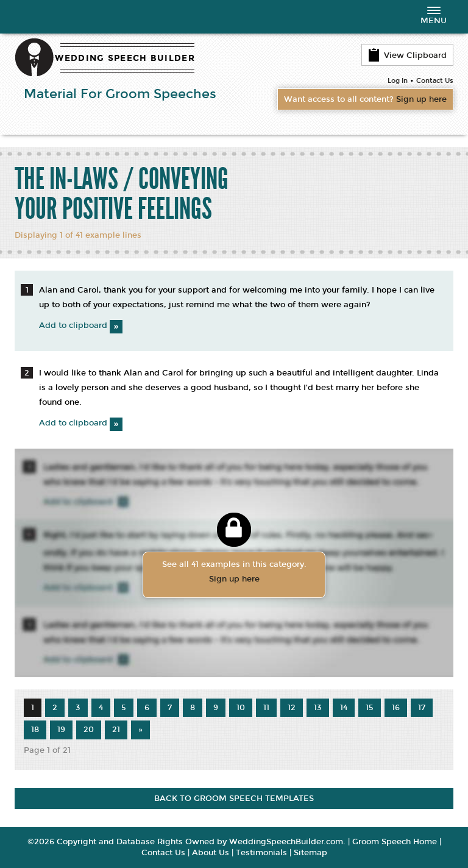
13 (318, 708)
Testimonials (261, 853)
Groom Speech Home (395, 842)
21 (116, 730)
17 (422, 708)
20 (89, 730)
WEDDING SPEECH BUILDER (125, 58)
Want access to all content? (365, 99)
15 (370, 708)
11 (266, 708)
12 (292, 708)
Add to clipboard (81, 325)
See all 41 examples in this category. (234, 573)
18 (35, 730)
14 (344, 708)
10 (241, 708)
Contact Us (435, 81)
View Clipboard (407, 55)
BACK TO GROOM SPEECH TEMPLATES (234, 799)
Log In (398, 81)
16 (396, 708)
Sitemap (310, 853)
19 (61, 730)
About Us (211, 853)
